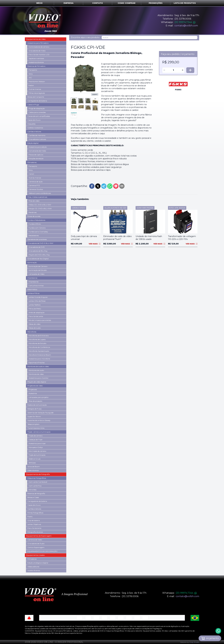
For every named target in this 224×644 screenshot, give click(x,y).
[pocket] (116, 186)
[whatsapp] (110, 186)
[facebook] (92, 186)
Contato (98, 3)
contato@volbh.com (186, 26)
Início (39, 3)
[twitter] (98, 186)
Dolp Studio (194, 642)
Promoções (156, 3)
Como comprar (127, 3)
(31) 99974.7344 (185, 22)
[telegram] (104, 186)
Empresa (68, 3)
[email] (122, 186)
